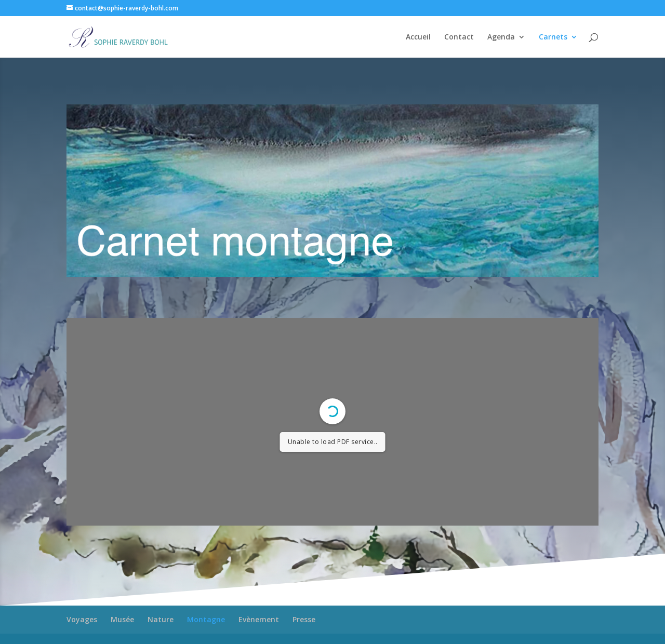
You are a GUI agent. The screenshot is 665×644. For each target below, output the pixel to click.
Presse (304, 619)
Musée (122, 619)
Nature (161, 619)
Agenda (501, 37)
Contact (459, 37)
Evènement (259, 619)
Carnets (553, 37)
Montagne (206, 619)
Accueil (418, 37)
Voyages (82, 619)
